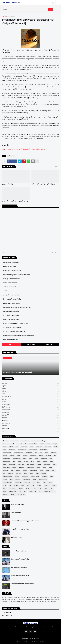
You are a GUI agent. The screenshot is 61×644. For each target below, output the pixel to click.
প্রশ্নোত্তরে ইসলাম (30, 423)
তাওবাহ (20, 462)
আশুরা (32, 447)
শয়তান (22, 486)
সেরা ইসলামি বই (32, 492)
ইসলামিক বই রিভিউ (33, 450)
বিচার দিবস (18, 474)
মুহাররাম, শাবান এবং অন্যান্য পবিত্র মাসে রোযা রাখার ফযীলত (19, 336)
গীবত (55, 456)
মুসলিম (34, 480)
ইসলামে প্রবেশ (29, 453)
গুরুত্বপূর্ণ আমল (30, 405)
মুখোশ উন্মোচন (26, 480)
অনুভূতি (30, 389)
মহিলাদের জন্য (30, 429)
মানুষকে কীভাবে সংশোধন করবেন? (12, 271)
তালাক (51, 462)
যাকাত (39, 483)
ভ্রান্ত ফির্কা (30, 426)
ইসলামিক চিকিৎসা (22, 450)
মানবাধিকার (44, 477)
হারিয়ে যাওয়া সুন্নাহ (21, 495)
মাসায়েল (5, 480)
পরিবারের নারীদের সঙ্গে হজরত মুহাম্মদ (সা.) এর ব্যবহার (25, 521)
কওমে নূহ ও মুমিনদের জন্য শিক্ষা (11, 279)
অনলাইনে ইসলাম (33, 444)
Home (4, 16)
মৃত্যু (34, 483)
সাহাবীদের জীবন (13, 492)
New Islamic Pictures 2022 (12, 303)
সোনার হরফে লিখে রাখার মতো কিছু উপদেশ (22, 584)
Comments (50, 345)
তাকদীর (39, 462)
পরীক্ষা (50, 468)
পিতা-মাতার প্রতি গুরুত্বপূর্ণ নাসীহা (12, 299)
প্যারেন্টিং (25, 471)
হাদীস (54, 492)
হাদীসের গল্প (6, 495)
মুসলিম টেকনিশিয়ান (43, 480)
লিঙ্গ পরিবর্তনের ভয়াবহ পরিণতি (11, 263)
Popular (11, 345)
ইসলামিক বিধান (43, 450)
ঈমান (41, 453)
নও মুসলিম (39, 465)
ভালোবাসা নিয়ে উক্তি (8, 184)
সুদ (20, 492)
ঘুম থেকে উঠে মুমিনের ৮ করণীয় (11, 311)
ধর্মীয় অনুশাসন (30, 465)
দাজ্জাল (5, 465)
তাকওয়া (32, 462)
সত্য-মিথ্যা (46, 486)
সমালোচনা (28, 489)
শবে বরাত (16, 486)
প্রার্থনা (42, 471)
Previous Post (7, 253)
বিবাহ (37, 474)
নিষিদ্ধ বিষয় (30, 421)
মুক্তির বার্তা (18, 480)
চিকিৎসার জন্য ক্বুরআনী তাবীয (11, 320)
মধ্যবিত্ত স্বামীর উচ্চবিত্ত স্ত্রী (18, 537)
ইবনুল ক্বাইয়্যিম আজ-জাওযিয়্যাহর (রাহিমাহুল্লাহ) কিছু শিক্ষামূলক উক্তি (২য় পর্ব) (24, 149)
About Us (6, 441)
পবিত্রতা (38, 468)
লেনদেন (50, 483)
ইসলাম (5, 450)
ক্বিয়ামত (30, 402)
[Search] (25, 9)
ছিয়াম (25, 459)
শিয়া (28, 486)
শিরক (33, 486)
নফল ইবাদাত (47, 465)
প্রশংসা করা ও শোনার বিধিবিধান (11, 315)
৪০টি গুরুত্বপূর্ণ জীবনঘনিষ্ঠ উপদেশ (20, 576)
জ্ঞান (51, 459)
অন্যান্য (5, 447)
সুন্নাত (25, 492)
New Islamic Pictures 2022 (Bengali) (18, 372)
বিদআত (26, 474)
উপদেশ (30, 399)
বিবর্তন (32, 474)
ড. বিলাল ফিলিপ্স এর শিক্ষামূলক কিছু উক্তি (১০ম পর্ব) (45, 184)
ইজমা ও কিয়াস (48, 447)
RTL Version (41, 641)
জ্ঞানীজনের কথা (11, 16)
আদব (30, 394)
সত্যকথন (30, 431)
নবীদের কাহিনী (30, 415)
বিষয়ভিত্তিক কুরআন (7, 477)
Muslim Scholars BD (9, 444)
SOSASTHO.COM (7, 615)
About (25, 641)
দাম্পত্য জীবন (12, 465)
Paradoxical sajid (22, 444)
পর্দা (12, 471)
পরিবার (44, 468)
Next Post (55, 253)
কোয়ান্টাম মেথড (33, 456)
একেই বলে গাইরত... (16, 513)
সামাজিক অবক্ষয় (43, 489)
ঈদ (36, 453)
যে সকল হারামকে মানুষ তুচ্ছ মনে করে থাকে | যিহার (16, 324)
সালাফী (5, 492)
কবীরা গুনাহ (54, 453)
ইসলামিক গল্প (12, 450)
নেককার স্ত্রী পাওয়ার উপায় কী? (11, 295)
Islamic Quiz (30, 345)
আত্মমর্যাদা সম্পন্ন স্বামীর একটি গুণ (20, 529)
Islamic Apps (15, 441)
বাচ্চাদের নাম (10, 474)
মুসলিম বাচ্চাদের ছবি (8, 483)
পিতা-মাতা (18, 471)
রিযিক (44, 483)
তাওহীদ (26, 462)
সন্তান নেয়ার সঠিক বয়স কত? (11, 340)
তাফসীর (45, 462)
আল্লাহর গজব (24, 447)
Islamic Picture (25, 441)
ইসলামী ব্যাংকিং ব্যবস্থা (19, 453)
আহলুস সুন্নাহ (39, 447)
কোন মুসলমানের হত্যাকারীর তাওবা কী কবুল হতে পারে (17, 307)
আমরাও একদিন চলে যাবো (10, 283)
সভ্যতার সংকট (13, 489)
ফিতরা (47, 471)
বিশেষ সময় (44, 474)
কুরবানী (18, 456)
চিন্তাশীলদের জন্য (30, 407)
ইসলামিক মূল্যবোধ (30, 397)
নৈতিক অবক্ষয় (30, 468)
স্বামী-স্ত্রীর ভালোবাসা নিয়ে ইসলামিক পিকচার (15, 332)
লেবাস (5, 486)
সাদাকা (35, 489)
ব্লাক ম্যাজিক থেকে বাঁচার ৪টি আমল (12, 328)
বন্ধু (4, 474)
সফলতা (5, 489)
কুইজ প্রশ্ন (5, 456)
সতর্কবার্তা (39, 486)
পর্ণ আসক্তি (6, 471)
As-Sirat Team (34, 638)
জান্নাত (30, 459)
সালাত (51, 489)
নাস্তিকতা (30, 418)
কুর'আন (12, 456)
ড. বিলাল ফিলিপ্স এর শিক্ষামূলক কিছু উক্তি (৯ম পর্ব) (15, 201)
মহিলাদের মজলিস (35, 477)
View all (57, 166)
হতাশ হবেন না (47, 492)
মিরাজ (11, 480)
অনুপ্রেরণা (30, 383)
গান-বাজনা (48, 456)
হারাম (12, 495)
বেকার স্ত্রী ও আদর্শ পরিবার (10, 287)
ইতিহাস (56, 447)
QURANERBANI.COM (8, 613)
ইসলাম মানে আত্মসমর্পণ (9, 267)
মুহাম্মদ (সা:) (27, 483)
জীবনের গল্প (44, 459)
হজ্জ (40, 492)
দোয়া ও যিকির (30, 413)
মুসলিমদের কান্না (18, 483)
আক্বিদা (30, 391)
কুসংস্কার (25, 456)
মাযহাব (51, 477)
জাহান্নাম (37, 459)
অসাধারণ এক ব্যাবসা (9, 291)
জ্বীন (14, 462)
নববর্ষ (54, 465)
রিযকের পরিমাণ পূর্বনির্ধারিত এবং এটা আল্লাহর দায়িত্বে (17, 275)
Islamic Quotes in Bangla (39, 441)
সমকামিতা (21, 489)
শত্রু (10, 486)
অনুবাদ (30, 386)
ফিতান (53, 471)
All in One (32, 641)
